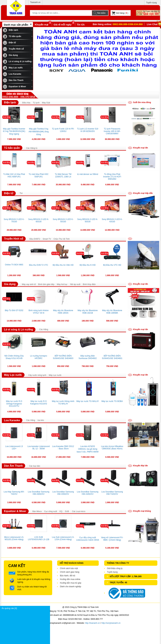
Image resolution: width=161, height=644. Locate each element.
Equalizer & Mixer (14, 87)
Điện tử (9, 43)
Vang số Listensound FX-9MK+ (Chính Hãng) (112, 539)
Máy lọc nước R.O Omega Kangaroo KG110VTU (14, 404)
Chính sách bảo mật (69, 568)
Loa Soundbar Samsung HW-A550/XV (63, 493)
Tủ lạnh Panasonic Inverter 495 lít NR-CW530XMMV (112, 131)
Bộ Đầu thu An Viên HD (63, 265)
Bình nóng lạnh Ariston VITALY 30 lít (39, 312)
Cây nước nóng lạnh (37, 375)
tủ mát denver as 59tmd (88, 174)
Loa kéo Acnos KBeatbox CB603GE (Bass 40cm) (112, 447)
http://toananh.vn (92, 623)
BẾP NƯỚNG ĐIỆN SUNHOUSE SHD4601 (112, 357)
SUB (67, 511)
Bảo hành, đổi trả (68, 576)
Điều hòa (26, 103)
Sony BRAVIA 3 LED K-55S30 (63, 220)
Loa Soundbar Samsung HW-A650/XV (39, 493)
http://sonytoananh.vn (111, 623)
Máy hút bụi (62, 284)
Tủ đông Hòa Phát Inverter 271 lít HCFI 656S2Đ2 (112, 177)
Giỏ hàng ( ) (120, 13)
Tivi (21, 193)
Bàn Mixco (37, 511)
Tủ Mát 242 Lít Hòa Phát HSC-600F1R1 (14, 175)
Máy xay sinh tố (29, 284)
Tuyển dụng (151, 3)
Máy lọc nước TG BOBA (112, 401)
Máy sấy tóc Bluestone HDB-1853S (63, 312)
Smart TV (47, 239)
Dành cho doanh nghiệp (71, 587)
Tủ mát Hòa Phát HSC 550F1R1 (39, 175)
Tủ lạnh (36, 103)
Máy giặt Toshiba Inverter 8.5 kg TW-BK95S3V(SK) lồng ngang (14, 131)
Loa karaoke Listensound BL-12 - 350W (39, 447)
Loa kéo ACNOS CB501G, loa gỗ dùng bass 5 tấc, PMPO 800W (88, 449)
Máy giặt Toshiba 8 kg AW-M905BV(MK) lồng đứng (39, 132)
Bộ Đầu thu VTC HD (112, 265)
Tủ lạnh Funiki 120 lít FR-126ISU (63, 130)
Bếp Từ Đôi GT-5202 (14, 310)
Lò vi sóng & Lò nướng (17, 62)
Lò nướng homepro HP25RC (39, 357)
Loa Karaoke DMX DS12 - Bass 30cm (63, 447)
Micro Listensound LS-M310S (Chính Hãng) (14, 538)
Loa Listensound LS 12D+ (14, 447)
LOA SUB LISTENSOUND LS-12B (39, 538)
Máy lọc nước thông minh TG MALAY (63, 403)
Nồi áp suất (75, 284)
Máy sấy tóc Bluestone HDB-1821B (88, 312)
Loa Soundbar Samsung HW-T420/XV (112, 493)
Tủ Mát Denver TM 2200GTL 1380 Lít (63, 175)
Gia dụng (10, 55)
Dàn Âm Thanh (13, 80)
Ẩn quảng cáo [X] (26, 608)
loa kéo (41, 420)
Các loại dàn (35, 466)
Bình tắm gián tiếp (46, 284)
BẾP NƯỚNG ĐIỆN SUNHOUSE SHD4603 (63, 357)
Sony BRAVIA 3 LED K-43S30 (112, 220)
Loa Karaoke (12, 74)
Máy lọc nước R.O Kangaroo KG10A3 (39, 403)
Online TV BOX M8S (14, 265)
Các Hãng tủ (32, 148)
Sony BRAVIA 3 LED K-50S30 (88, 220)
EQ (61, 511)
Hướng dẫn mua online (70, 579)
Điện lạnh (11, 30)
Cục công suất (51, 511)
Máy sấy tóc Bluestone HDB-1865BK (112, 312)
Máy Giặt (46, 103)
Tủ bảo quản (12, 36)
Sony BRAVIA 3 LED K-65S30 (39, 220)
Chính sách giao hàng (70, 572)
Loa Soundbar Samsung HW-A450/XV (88, 493)
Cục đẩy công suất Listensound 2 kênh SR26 (88, 539)
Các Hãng (44, 329)
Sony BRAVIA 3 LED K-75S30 (14, 220)
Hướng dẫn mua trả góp (71, 583)
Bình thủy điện (89, 284)
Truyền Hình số (13, 49)
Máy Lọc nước (13, 68)
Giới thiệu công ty (115, 568)
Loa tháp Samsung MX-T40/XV (14, 493)
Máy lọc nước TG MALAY (88, 401)
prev (39, 55)
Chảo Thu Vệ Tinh (62, 239)
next (155, 55)
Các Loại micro (79, 511)
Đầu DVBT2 (35, 239)
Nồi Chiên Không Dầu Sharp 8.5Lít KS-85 (14, 357)
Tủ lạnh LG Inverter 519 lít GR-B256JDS (88, 130)
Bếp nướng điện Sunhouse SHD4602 (88, 357)
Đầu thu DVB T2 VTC (39, 265)
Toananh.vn (35, 2)
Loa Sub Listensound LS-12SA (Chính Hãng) (63, 538)
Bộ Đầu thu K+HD (88, 265)
